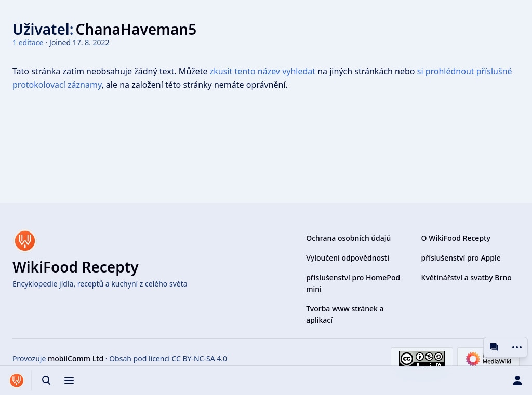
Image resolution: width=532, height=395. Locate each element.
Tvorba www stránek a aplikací (345, 314)
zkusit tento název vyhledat (263, 71)
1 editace (28, 42)
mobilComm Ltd (76, 358)
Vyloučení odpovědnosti (348, 258)
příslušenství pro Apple (461, 258)
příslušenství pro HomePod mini (353, 283)
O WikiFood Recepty (456, 238)
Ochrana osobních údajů (348, 238)
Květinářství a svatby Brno (467, 277)
